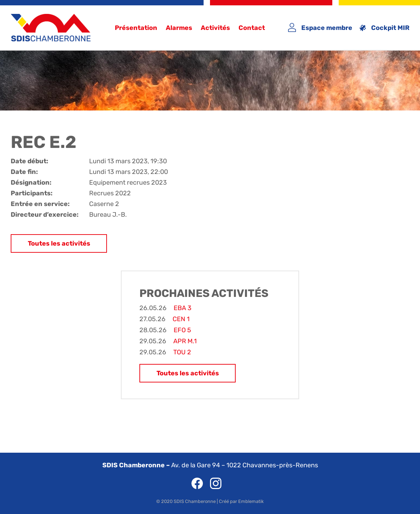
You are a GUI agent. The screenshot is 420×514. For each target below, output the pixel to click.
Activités (215, 28)
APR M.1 (185, 341)
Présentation (136, 28)
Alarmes (179, 28)
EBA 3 (183, 308)
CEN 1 (181, 319)
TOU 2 (182, 352)
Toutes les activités (59, 243)
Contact (252, 28)
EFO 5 (182, 330)
